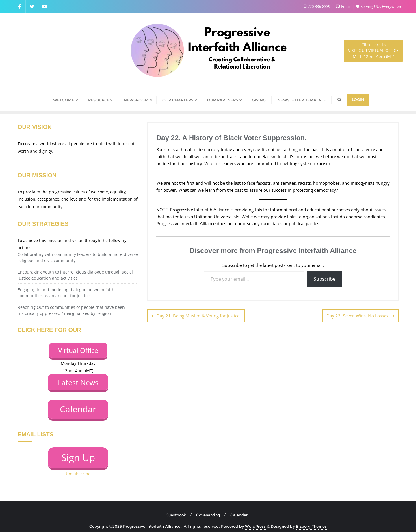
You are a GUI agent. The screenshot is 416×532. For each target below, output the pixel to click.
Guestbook (176, 508)
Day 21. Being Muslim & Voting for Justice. (199, 316)
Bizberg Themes (311, 520)
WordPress (255, 520)
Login (358, 99)
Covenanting (208, 508)
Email (344, 6)
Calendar (239, 508)
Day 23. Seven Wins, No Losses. (358, 316)
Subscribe (325, 279)
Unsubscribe (78, 467)
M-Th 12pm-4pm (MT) (373, 50)
